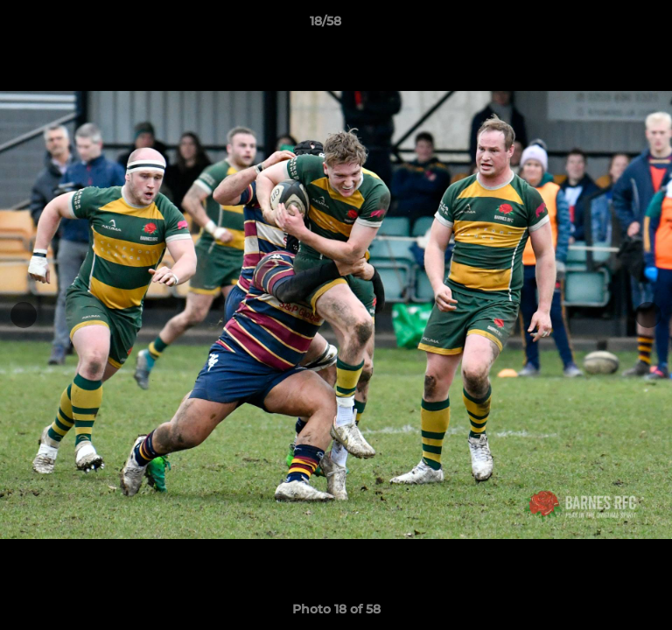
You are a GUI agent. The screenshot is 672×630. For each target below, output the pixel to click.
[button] (609, 25)
